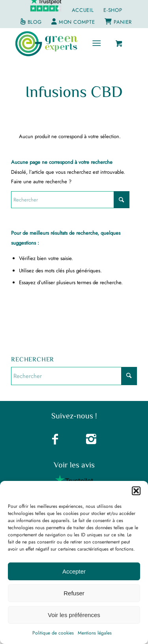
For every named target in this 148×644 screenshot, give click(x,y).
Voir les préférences (74, 615)
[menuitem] (83, 10)
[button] (136, 491)
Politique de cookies (53, 633)
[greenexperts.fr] (61, 44)
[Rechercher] (70, 200)
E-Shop (113, 10)
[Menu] (96, 44)
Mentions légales (95, 633)
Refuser (74, 593)
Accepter (74, 571)
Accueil (83, 10)
